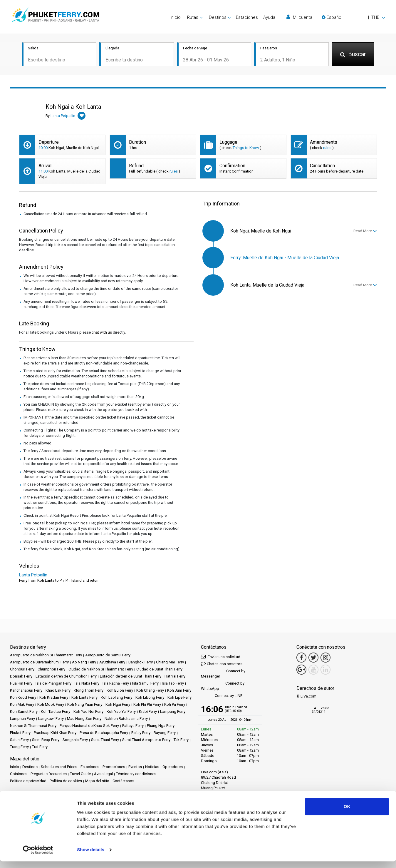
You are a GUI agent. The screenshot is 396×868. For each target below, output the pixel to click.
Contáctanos (123, 781)
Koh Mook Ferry (51, 705)
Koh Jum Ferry (179, 691)
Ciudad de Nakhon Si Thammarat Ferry (101, 669)
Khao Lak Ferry (58, 691)
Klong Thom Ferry (89, 691)
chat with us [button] (102, 333)
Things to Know (246, 148)
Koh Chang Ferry (150, 691)
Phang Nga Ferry (161, 726)
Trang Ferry (19, 747)
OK (347, 813)
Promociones (114, 767)
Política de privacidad (28, 781)
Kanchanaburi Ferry (26, 691)
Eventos (135, 767)
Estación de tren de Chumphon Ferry (66, 676)
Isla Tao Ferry (173, 684)
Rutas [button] (193, 17)
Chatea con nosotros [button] (222, 664)
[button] (353, 17)
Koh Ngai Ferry (118, 705)
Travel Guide (80, 774)
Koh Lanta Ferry (84, 698)
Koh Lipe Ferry (179, 698)
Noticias (152, 767)
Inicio (176, 17)
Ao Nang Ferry (84, 662)
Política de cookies (66, 781)
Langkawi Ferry (51, 719)
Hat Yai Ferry (175, 676)
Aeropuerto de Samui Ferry (108, 655)
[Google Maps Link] (301, 670)
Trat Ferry (40, 747)
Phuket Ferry (20, 733)
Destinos (30, 767)
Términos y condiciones (136, 774)
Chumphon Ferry (51, 669)
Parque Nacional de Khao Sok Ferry (89, 726)
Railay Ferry (141, 733)
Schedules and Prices (59, 767)
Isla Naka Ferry (87, 684)
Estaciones (247, 17)
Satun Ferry (19, 740)
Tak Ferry (181, 740)
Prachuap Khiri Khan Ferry (55, 733)
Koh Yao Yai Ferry (121, 712)
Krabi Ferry (148, 712)
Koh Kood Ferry (23, 698)
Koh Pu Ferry (175, 705)
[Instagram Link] (325, 658)
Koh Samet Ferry (24, 712)
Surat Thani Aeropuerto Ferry (146, 740)
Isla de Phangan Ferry (53, 684)
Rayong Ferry (165, 733)
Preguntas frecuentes (49, 774)
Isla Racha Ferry (116, 684)
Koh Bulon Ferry (120, 691)
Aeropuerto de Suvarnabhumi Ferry (39, 662)
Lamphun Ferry (22, 719)
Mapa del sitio (97, 781)
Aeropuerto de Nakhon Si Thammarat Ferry (46, 655)
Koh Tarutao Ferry (56, 712)
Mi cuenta (299, 17)
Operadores (173, 767)
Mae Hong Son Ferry (84, 719)
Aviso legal (103, 774)
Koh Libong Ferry (150, 698)
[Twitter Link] (313, 658)
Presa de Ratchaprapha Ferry (104, 733)
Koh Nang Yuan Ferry (85, 705)
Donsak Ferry (21, 676)
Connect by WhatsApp (223, 686)
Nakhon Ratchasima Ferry (126, 719)
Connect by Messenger (223, 674)
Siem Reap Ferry (46, 740)
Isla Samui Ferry (145, 684)
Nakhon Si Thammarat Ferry (33, 726)
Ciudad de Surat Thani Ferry (159, 669)
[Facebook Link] (301, 658)
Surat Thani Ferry (105, 740)
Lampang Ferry (173, 712)
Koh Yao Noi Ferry (88, 712)
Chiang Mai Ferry (170, 662)
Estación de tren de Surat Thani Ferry (131, 676)
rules (327, 148)
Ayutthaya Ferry (112, 662)
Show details (91, 856)
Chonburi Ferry (22, 669)
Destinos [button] (218, 17)
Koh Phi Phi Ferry (147, 705)
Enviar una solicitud (221, 657)
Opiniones (19, 774)
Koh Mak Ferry (22, 705)
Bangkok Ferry (141, 662)
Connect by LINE (222, 696)
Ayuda (269, 17)
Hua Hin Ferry (21, 684)
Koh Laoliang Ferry (116, 698)
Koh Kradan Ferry (54, 698)
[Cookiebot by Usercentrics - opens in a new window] (38, 857)
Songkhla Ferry (75, 740)
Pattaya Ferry (133, 726)
